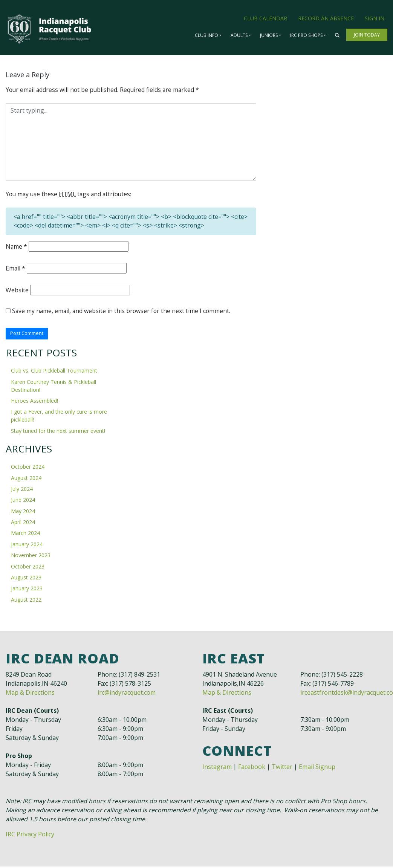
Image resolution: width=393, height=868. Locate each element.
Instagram (217, 768)
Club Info (206, 35)
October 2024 (28, 468)
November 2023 (31, 557)
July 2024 (22, 490)
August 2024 (26, 479)
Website (17, 291)
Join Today (367, 35)
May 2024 (23, 513)
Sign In (375, 18)
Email (16, 269)
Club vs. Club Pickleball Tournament (54, 372)
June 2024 (23, 502)
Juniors (269, 35)
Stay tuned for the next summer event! (58, 432)
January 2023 (27, 590)
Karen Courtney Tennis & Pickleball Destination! (54, 387)
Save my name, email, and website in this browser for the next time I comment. (122, 312)
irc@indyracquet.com (127, 694)
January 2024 (27, 546)
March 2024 (25, 535)
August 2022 (26, 601)
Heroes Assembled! (34, 403)
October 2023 (28, 568)
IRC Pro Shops (306, 35)
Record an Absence (326, 18)
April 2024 (23, 524)
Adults (239, 35)
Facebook (252, 768)
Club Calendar (265, 18)
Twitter (282, 768)
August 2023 (26, 579)
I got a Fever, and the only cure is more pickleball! (59, 417)
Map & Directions (30, 694)
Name (17, 248)
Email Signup (317, 768)
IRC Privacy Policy (30, 836)
